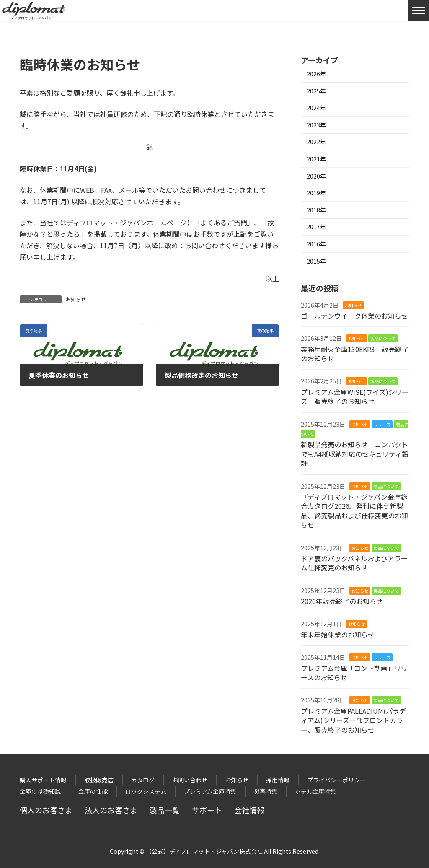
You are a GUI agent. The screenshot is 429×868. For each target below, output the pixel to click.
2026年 (316, 74)
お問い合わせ (190, 780)
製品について (383, 338)
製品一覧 (165, 810)
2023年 (316, 125)
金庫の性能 (93, 791)
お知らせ (76, 299)
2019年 (316, 193)
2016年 (316, 244)
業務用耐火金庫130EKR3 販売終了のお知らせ (355, 354)
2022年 (316, 142)
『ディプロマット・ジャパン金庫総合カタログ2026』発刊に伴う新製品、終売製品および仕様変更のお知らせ (354, 511)
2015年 (316, 261)
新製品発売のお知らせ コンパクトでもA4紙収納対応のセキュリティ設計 (355, 454)
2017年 (316, 227)
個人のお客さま (46, 810)
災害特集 (266, 791)
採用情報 (278, 780)
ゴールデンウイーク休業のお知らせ (354, 316)
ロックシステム (146, 791)
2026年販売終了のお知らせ (342, 601)
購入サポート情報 (43, 780)
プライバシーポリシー (336, 780)
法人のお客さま (111, 810)
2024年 (316, 108)
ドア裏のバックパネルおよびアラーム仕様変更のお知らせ (354, 563)
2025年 (316, 91)
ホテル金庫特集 (315, 791)
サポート (207, 810)
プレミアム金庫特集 (210, 791)
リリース (382, 424)
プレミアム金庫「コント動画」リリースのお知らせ (354, 673)
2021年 (316, 159)
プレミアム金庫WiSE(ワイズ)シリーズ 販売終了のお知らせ (355, 396)
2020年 (316, 176)
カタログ (143, 780)
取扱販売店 (99, 780)
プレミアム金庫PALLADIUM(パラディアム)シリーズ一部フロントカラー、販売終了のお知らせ (353, 720)
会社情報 (249, 810)
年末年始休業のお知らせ (338, 635)
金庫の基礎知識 (40, 791)
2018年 (316, 210)
